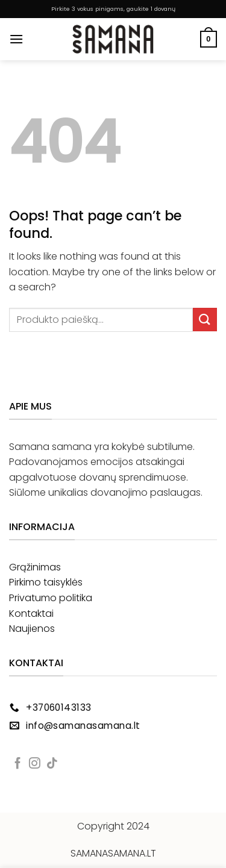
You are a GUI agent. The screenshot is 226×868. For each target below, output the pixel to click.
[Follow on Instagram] (35, 764)
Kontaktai (31, 614)
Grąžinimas (35, 567)
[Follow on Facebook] (18, 764)
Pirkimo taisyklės (46, 582)
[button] (16, 39)
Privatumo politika (51, 598)
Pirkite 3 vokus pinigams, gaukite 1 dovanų (113, 9)
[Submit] (205, 320)
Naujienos (32, 629)
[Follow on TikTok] (52, 764)
